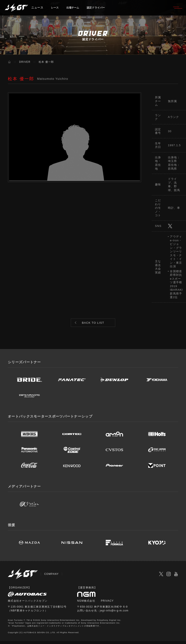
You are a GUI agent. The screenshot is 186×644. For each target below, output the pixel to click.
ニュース (37, 9)
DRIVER (25, 62)
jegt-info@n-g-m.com (114, 614)
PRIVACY (107, 604)
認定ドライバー (101, 9)
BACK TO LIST (93, 324)
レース (56, 9)
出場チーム (75, 9)
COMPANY (52, 577)
